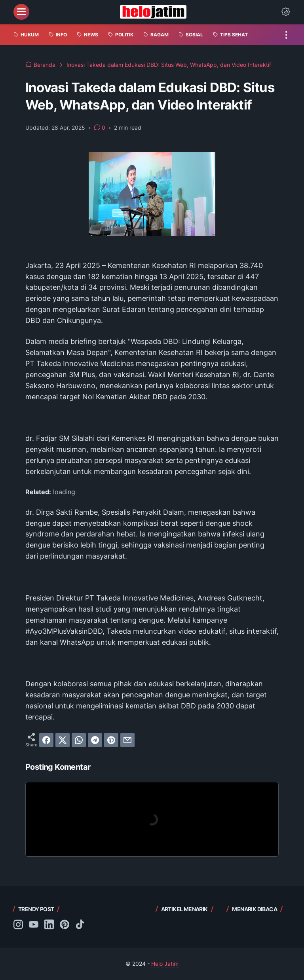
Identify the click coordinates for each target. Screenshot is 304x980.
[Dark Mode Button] (286, 12)
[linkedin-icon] (49, 925)
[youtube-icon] (34, 925)
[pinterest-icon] (65, 925)
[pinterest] (111, 740)
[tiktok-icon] (80, 925)
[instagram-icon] (18, 925)
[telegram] (95, 740)
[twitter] (63, 740)
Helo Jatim (165, 964)
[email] (127, 740)
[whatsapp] (79, 740)
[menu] (21, 12)
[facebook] (46, 740)
